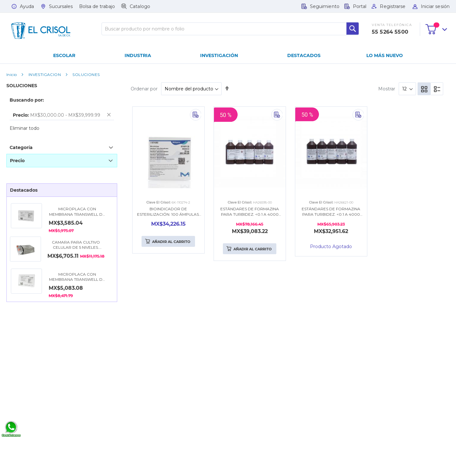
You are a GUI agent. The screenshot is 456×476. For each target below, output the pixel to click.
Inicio (12, 75)
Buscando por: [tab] (27, 100)
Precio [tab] (17, 161)
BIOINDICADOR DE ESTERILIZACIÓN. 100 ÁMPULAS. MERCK (168, 212)
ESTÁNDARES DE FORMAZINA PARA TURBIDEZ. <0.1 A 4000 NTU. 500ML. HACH (331, 212)
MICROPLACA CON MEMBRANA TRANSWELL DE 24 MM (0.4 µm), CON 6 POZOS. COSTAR (77, 212)
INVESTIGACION (45, 75)
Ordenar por (144, 89)
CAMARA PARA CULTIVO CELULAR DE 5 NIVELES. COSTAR (76, 245)
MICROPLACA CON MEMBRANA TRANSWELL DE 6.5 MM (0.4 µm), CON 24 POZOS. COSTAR (77, 277)
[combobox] (230, 29)
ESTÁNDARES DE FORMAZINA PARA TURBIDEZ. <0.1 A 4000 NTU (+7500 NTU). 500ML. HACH (250, 212)
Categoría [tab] (21, 147)
